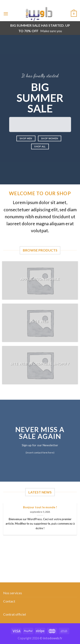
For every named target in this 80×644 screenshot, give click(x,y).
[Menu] (6, 14)
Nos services (13, 593)
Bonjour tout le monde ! (40, 507)
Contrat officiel (15, 614)
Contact (9, 601)
